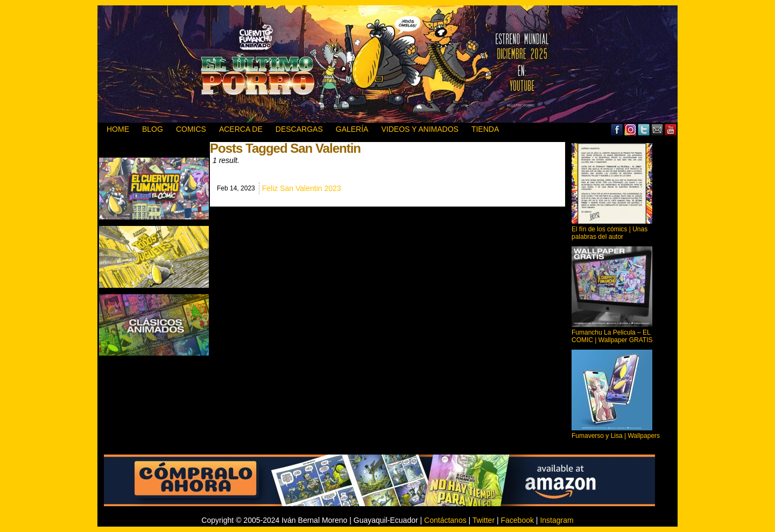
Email (657, 129)
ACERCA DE (241, 129)
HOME (118, 129)
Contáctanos (445, 520)
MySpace (630, 129)
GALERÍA (352, 129)
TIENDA (485, 129)
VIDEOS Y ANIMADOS (420, 129)
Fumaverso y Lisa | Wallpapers (616, 436)
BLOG (153, 129)
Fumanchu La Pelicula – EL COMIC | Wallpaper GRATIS (612, 336)
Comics (191, 129)
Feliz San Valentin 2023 (302, 188)
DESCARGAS (299, 129)
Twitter (644, 129)
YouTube (671, 129)
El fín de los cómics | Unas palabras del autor (610, 233)
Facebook (617, 129)
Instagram (556, 520)
